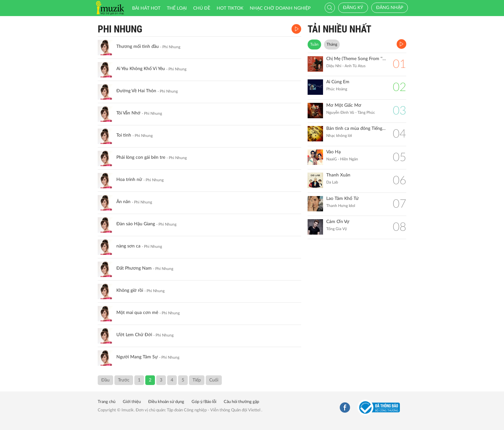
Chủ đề (202, 8)
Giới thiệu (132, 402)
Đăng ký (353, 8)
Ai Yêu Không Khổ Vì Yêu (141, 69)
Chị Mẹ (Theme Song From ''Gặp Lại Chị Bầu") (356, 59)
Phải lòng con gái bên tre (141, 157)
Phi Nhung (120, 29)
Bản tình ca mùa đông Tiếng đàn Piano (356, 129)
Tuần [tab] (314, 44)
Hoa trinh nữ (129, 180)
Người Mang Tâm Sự (137, 357)
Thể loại (177, 8)
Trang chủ (107, 402)
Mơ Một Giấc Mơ (344, 105)
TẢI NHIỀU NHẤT (339, 29)
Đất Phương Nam (134, 268)
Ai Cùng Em (338, 82)
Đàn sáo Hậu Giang (136, 224)
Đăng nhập (390, 8)
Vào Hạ (333, 152)
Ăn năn (123, 202)
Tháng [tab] (332, 44)
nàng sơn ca (128, 246)
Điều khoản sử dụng (166, 402)
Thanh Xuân (338, 175)
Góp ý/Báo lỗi (204, 402)
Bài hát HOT (146, 8)
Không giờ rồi (130, 291)
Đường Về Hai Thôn (136, 91)
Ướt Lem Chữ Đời (134, 335)
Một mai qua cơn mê (137, 313)
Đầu (105, 380)
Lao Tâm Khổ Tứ (342, 199)
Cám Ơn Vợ (338, 222)
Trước (124, 380)
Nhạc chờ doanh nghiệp (280, 8)
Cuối (214, 380)
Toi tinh (124, 135)
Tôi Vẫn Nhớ (128, 113)
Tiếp (197, 380)
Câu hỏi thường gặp (241, 402)
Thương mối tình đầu (138, 47)
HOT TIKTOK (230, 8)
